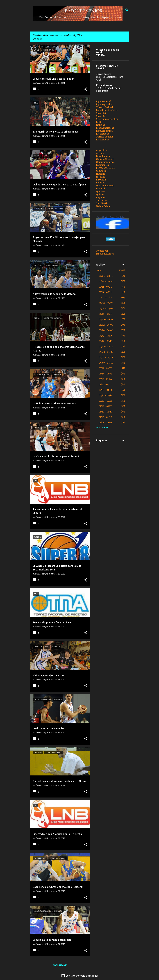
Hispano (101, 174)
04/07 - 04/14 (106, 363)
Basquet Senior (102, 217)
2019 (99, 270)
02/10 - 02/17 (105, 395)
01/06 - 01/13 (105, 423)
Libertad (101, 183)
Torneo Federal (104, 107)
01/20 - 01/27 (105, 412)
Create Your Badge (117, 217)
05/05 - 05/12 (106, 347)
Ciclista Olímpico (105, 159)
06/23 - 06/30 (106, 309)
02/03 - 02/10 (106, 401)
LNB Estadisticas (105, 128)
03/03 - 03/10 (105, 390)
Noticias (100, 125)
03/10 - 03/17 (105, 385)
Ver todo (38, 39)
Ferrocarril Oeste (105, 168)
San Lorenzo (103, 200)
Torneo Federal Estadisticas (104, 138)
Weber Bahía (103, 206)
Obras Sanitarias (105, 186)
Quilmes (101, 191)
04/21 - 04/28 (106, 357)
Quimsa (100, 194)
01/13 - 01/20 (105, 417)
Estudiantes (102, 165)
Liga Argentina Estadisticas (104, 132)
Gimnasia (101, 171)
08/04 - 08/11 (106, 276)
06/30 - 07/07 (106, 303)
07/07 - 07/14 (105, 298)
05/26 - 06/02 (106, 330)
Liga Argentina (104, 104)
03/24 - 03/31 (105, 374)
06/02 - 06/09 (106, 325)
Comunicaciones (105, 162)
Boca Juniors (103, 156)
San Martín (102, 203)
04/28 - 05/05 (106, 352)
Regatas (100, 197)
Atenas (100, 153)
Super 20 (101, 113)
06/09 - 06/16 (106, 319)
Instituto (101, 177)
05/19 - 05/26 (106, 336)
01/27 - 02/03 (105, 406)
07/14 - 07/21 (105, 292)
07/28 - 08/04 (106, 281)
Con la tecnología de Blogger (80, 976)
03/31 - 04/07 (105, 368)
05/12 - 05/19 (105, 341)
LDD (99, 122)
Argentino (102, 150)
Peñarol (100, 189)
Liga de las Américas (107, 110)
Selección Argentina (107, 119)
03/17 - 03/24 (105, 379)
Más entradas (60, 965)
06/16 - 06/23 (105, 314)
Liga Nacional (104, 101)
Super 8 (100, 116)
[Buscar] (127, 10)
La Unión (101, 180)
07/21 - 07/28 (105, 287)
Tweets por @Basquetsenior (105, 252)
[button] (86, 89)
